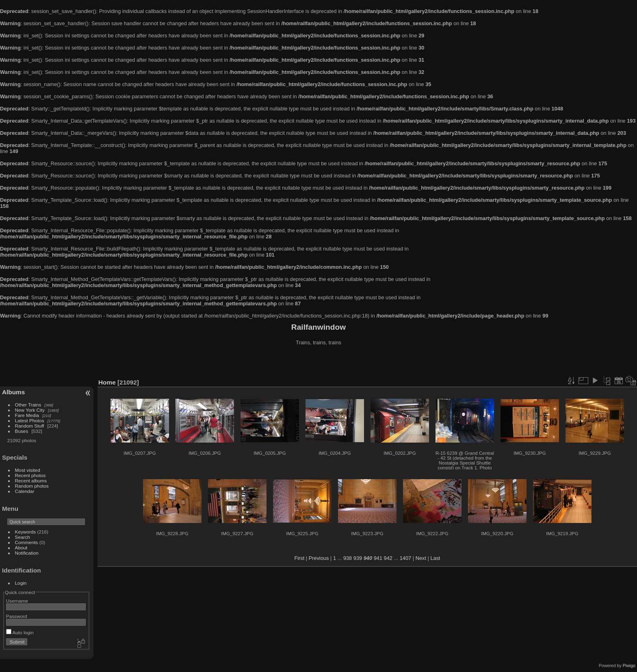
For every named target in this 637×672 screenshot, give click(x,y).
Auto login (20, 632)
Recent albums (31, 481)
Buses (22, 431)
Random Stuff (30, 426)
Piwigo (629, 666)
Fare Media (27, 415)
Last (435, 558)
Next (421, 558)
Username (17, 601)
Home (107, 382)
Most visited (28, 470)
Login (21, 583)
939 (358, 558)
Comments (27, 542)
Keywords (26, 532)
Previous (319, 558)
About (21, 548)
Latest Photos (30, 420)
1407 (405, 558)
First (299, 558)
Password (17, 616)
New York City (30, 410)
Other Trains (28, 405)
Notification (27, 553)
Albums (13, 392)
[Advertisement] (318, 363)
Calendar (25, 491)
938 (348, 558)
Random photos (32, 486)
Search (23, 537)
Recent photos (30, 475)
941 (378, 558)
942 (388, 558)
